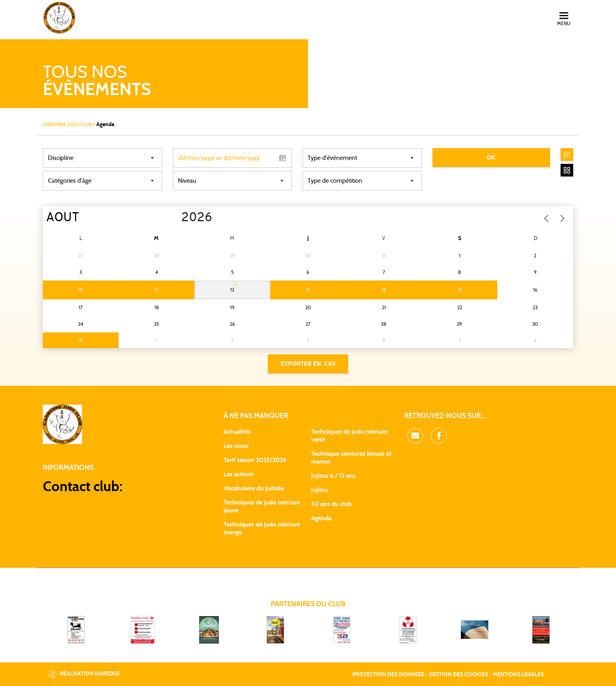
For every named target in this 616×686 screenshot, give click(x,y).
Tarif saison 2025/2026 (255, 460)
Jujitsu (320, 490)
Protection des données (388, 675)
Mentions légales (518, 675)
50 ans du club (331, 504)
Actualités (237, 432)
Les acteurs (239, 474)
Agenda (321, 518)
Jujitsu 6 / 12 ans (333, 476)
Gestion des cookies (458, 675)
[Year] (175, 218)
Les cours (236, 446)
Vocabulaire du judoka (254, 488)
